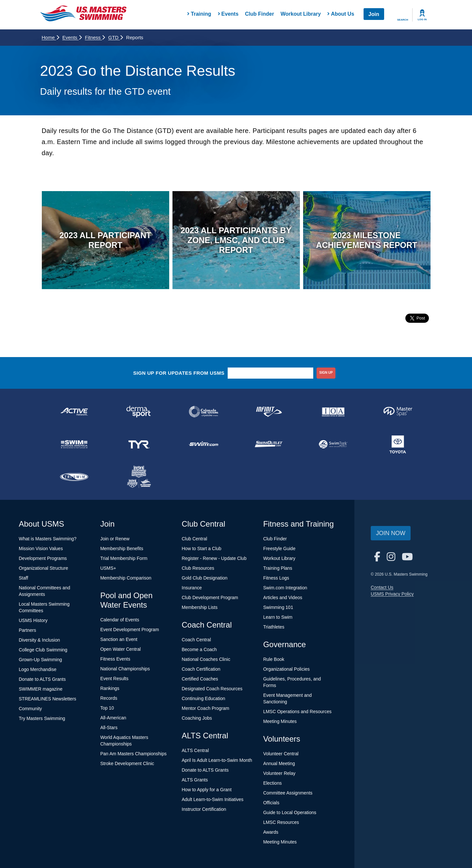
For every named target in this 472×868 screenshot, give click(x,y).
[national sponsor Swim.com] (203, 444)
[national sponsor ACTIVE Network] (74, 412)
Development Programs (43, 558)
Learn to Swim (278, 617)
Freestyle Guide (279, 549)
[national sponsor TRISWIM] (74, 477)
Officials (271, 803)
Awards (271, 832)
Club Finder (260, 14)
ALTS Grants (195, 780)
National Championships (125, 669)
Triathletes (274, 627)
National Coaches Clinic (206, 659)
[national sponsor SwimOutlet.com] (268, 444)
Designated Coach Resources (212, 689)
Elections (273, 783)
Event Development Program (130, 630)
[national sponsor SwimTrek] (333, 444)
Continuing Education (203, 698)
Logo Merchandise (38, 669)
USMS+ (108, 568)
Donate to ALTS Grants (42, 679)
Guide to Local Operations (290, 812)
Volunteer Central (281, 754)
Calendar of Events (120, 620)
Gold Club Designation (204, 578)
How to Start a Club (201, 549)
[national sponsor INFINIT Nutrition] (268, 412)
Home (50, 37)
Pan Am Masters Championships (133, 754)
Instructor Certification (204, 809)
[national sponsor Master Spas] (398, 412)
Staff (24, 578)
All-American (113, 718)
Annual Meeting (279, 763)
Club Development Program (210, 598)
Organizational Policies (286, 669)
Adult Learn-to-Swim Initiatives (212, 799)
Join (374, 14)
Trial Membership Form (124, 558)
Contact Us (382, 587)
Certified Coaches (200, 679)
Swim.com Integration (285, 588)
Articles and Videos (283, 598)
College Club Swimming (43, 650)
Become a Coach (199, 649)
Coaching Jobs (197, 718)
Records (109, 698)
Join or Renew (115, 539)
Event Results (114, 679)
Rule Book (274, 659)
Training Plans (278, 568)
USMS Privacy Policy (392, 594)
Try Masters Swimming (42, 718)
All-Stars (109, 728)
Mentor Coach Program (205, 708)
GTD (115, 37)
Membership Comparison (126, 578)
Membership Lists (200, 607)
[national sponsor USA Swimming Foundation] (139, 477)
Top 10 (107, 708)
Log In (422, 19)
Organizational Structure (44, 568)
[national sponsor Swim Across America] (74, 444)
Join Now (391, 533)
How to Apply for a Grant (207, 790)
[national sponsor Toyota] (398, 444)
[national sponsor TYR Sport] (139, 444)
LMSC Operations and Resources (297, 712)
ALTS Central (195, 750)
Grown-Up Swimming (41, 660)
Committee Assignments (288, 793)
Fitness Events (115, 659)
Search (403, 20)
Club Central (194, 539)
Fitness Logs (276, 578)
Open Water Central (121, 649)
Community (31, 709)
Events (72, 37)
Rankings (110, 688)
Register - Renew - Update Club (214, 558)
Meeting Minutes (280, 721)
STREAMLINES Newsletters (48, 699)
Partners (28, 630)
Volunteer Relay (279, 773)
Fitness (95, 37)
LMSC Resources (281, 822)
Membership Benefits (122, 549)
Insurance (192, 588)
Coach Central (196, 640)
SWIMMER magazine (41, 689)
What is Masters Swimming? (48, 539)
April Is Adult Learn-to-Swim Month (217, 760)
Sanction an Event (119, 639)
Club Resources (198, 568)
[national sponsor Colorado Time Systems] (203, 412)
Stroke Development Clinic (127, 763)
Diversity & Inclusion (40, 640)
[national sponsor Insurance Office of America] (333, 412)
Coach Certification (201, 669)
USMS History (33, 620)
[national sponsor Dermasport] (139, 412)
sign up (326, 373)
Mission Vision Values (41, 549)
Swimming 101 (278, 607)
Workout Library (301, 14)
